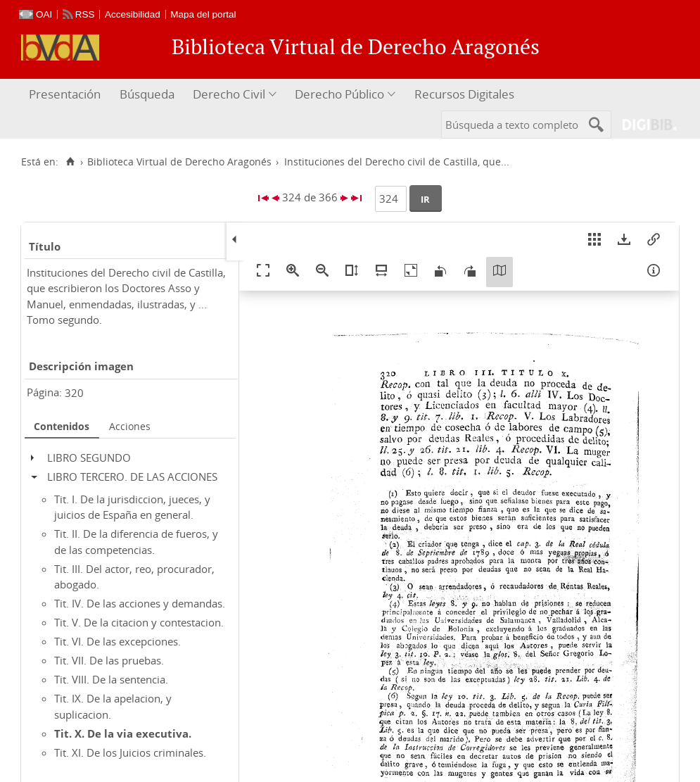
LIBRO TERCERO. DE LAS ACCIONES (132, 477)
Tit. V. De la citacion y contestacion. (139, 622)
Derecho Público (339, 94)
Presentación (65, 94)
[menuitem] (66, 95)
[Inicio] (70, 162)
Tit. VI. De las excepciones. (117, 641)
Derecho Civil (229, 94)
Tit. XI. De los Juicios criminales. (130, 752)
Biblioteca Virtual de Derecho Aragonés (179, 162)
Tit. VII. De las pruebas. (109, 660)
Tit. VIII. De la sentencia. (111, 679)
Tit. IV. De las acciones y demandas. (140, 603)
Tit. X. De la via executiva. (123, 733)
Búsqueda (147, 94)
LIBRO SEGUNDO (89, 458)
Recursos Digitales (464, 94)
